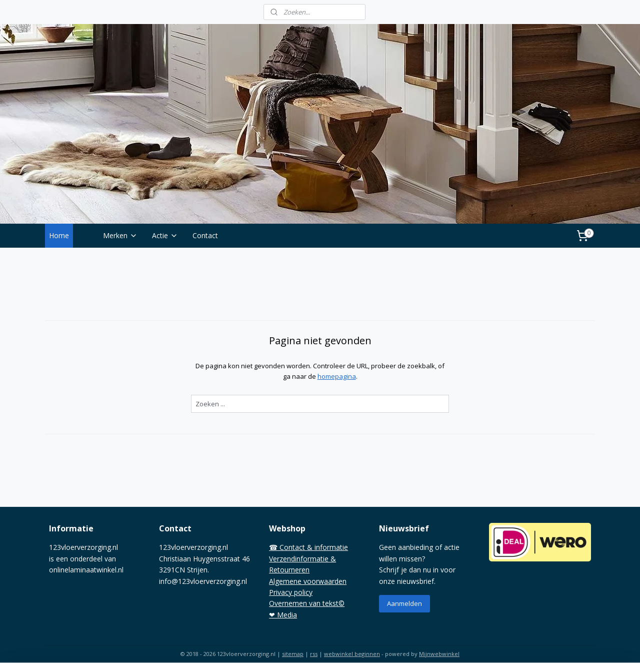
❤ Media (283, 615)
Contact (205, 235)
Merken (120, 235)
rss (314, 654)
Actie (165, 235)
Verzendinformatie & (302, 559)
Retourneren (289, 570)
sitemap (293, 654)
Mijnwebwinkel (439, 654)
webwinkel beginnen (352, 654)
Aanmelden (404, 603)
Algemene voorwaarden (308, 581)
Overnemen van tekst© (307, 603)
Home (59, 235)
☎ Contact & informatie (308, 547)
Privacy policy (291, 592)
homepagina (336, 376)
